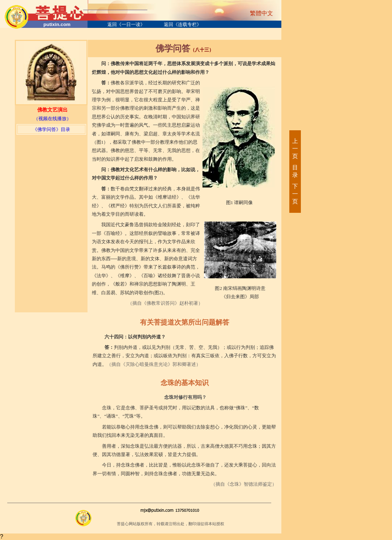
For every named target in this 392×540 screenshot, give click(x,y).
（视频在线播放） (52, 119)
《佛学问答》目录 (51, 129)
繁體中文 (261, 13)
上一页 (295, 149)
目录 (295, 171)
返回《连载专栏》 (183, 24)
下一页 (295, 194)
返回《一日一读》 (126, 24)
